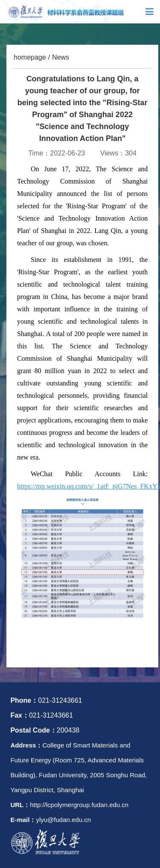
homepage (30, 57)
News (61, 57)
